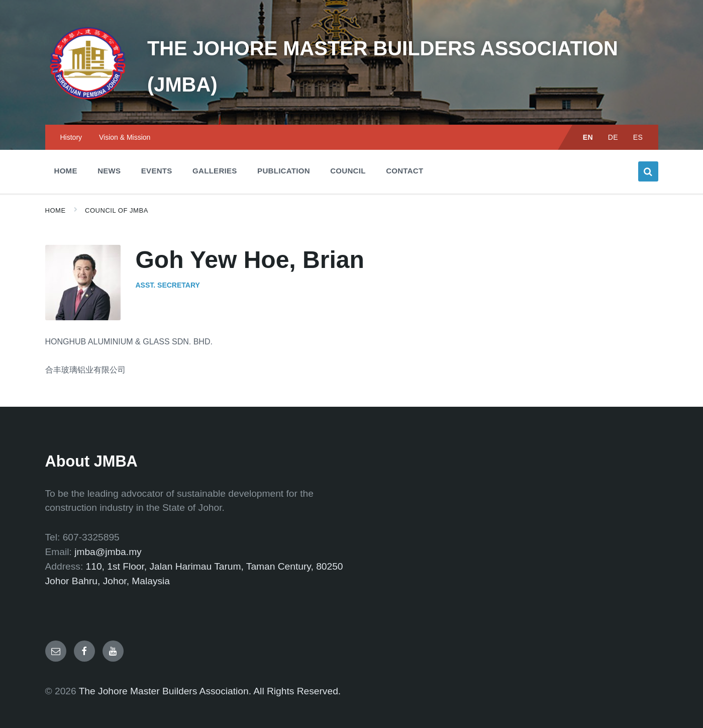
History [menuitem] (71, 121)
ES (638, 121)
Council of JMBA (117, 194)
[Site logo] (80, 88)
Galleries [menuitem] (215, 155)
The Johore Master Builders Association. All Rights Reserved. (210, 675)
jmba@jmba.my (108, 536)
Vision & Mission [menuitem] (125, 121)
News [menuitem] (109, 155)
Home (56, 194)
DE (613, 121)
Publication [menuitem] (284, 155)
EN (588, 121)
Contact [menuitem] (405, 155)
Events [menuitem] (157, 155)
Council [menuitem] (348, 155)
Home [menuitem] (66, 155)
